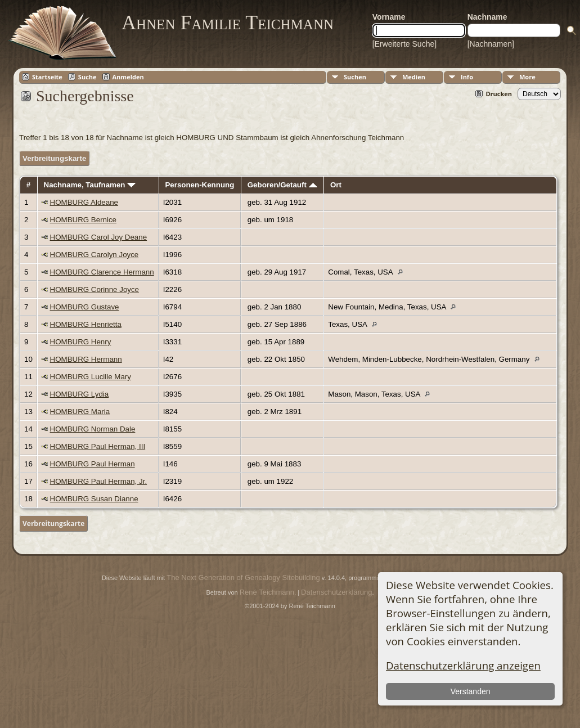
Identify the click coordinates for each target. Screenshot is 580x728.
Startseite (47, 77)
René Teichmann (267, 592)
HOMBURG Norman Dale (93, 429)
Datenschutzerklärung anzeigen (463, 665)
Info (467, 77)
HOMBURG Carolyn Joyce (95, 255)
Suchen (355, 77)
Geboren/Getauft (282, 185)
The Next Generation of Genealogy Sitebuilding (243, 578)
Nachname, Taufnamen (90, 185)
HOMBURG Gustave (85, 307)
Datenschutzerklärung (336, 592)
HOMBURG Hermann (86, 359)
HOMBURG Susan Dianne (94, 499)
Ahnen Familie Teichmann (228, 23)
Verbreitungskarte (54, 158)
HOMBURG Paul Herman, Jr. (99, 481)
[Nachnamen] (491, 44)
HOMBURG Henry (81, 342)
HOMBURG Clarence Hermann (102, 272)
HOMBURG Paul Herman (93, 464)
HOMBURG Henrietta (86, 324)
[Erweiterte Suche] (404, 44)
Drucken (499, 94)
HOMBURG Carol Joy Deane (99, 237)
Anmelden (128, 77)
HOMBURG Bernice (84, 220)
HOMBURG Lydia (80, 394)
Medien (414, 77)
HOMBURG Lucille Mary (91, 377)
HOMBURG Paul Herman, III (98, 446)
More (527, 77)
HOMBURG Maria (80, 412)
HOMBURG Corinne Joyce (95, 289)
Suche (87, 77)
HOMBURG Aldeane (84, 202)
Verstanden (471, 691)
